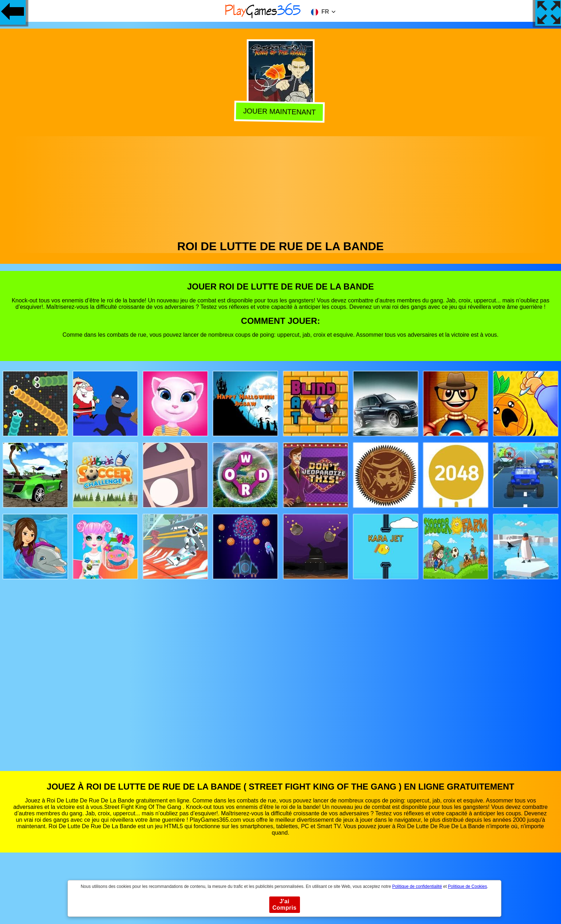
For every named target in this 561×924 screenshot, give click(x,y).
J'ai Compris (285, 905)
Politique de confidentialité (417, 886)
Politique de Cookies (467, 886)
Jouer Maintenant (281, 111)
